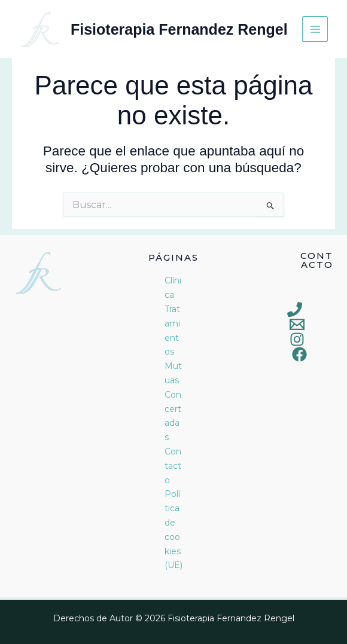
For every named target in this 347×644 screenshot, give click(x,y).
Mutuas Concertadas (173, 402)
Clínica (173, 288)
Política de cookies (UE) (173, 529)
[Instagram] (297, 339)
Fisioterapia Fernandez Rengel (179, 29)
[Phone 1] (295, 309)
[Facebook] (299, 354)
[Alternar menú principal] (315, 29)
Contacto (173, 466)
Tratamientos (172, 330)
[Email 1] (297, 324)
